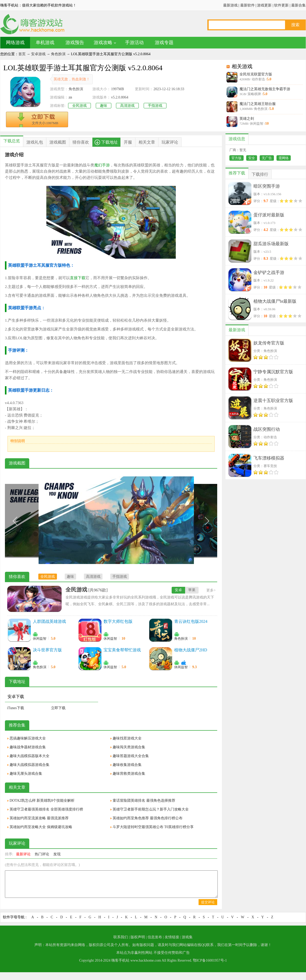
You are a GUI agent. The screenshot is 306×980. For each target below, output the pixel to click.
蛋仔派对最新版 (269, 215)
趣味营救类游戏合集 (129, 774)
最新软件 (247, 5)
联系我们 (121, 937)
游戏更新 (264, 5)
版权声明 (138, 937)
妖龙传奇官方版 (269, 343)
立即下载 (58, 708)
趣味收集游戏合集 (127, 765)
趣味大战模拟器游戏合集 (30, 765)
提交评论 (208, 902)
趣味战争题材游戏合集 (28, 747)
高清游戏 (127, 106)
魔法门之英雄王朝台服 (258, 104)
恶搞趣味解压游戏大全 (28, 738)
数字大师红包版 (118, 621)
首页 (22, 54)
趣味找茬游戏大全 (127, 738)
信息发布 (155, 937)
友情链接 (172, 937)
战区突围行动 (267, 429)
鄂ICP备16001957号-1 (210, 960)
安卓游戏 (38, 54)
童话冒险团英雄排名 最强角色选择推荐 (144, 801)
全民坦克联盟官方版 (256, 74)
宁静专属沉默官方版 (273, 372)
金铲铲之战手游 (269, 273)
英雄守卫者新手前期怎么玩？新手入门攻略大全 (151, 809)
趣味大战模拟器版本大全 (30, 756)
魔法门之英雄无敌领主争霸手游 (265, 89)
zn (70, 97)
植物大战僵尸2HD (191, 650)
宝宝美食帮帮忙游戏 (122, 650)
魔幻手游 (102, 165)
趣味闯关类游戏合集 (129, 747)
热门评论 (42, 854)
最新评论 (23, 854)
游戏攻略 (103, 43)
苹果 (192, 590)
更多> (211, 590)
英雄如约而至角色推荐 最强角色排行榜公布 (148, 818)
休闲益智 (40, 639)
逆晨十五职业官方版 (273, 401)
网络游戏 (15, 43)
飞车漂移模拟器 (269, 458)
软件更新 (281, 5)
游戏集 (187, 937)
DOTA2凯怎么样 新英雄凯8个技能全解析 (42, 801)
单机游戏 (45, 43)
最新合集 (298, 5)
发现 (57, 854)
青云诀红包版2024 (191, 621)
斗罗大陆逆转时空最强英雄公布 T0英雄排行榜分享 (153, 827)
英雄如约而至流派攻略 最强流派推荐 (39, 818)
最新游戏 (230, 5)
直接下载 (78, 278)
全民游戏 (79, 106)
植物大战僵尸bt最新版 (275, 301)
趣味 (104, 106)
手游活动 (134, 43)
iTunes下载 (16, 708)
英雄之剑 (247, 119)
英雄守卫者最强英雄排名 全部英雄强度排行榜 (46, 809)
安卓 (178, 590)
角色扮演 (58, 54)
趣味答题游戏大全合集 (131, 756)
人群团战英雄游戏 (49, 621)
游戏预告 (75, 43)
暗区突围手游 (267, 186)
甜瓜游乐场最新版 (271, 244)
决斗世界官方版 (47, 650)
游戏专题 (164, 43)
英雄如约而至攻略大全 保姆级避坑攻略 (41, 827)
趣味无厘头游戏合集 (26, 774)
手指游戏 (155, 106)
